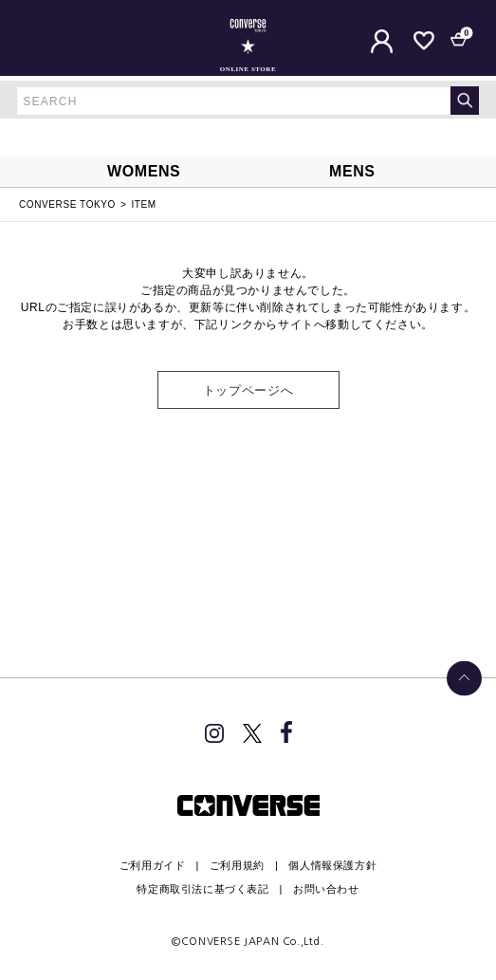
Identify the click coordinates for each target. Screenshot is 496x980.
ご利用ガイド (153, 865)
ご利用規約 (237, 865)
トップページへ (248, 390)
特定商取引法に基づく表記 (202, 889)
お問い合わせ (326, 889)
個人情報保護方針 (332, 865)
